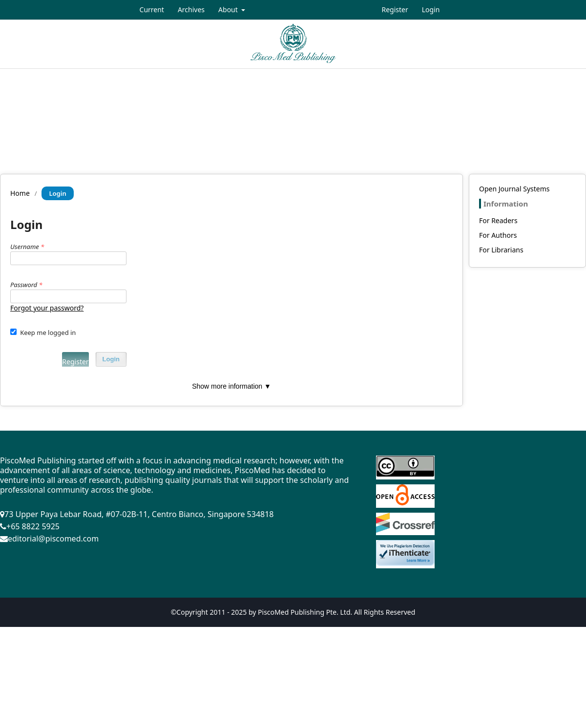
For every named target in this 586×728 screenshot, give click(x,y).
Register (395, 10)
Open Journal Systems (514, 189)
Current (152, 10)
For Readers (498, 220)
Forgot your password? (47, 308)
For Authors (498, 235)
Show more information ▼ (231, 386)
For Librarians (501, 250)
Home (20, 193)
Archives (191, 10)
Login (431, 10)
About (229, 10)
